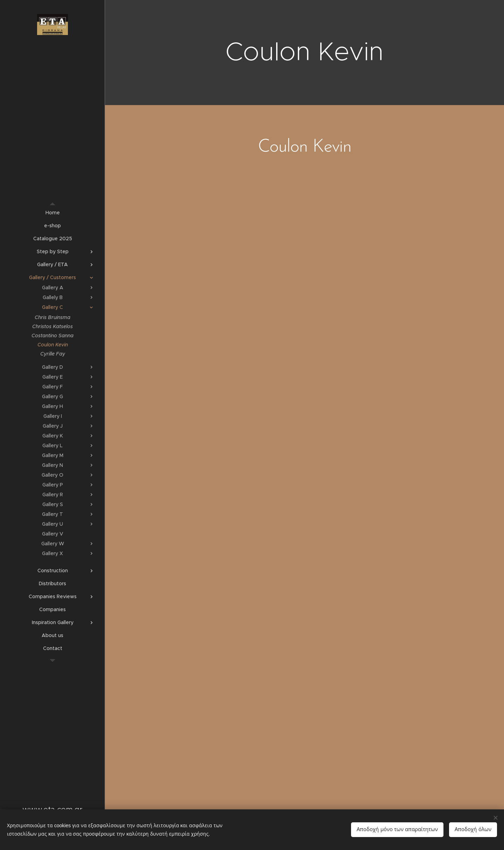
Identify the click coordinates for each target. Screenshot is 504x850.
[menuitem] (52, 213)
